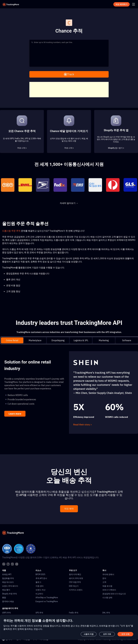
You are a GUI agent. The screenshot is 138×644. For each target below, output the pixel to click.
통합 (4, 598)
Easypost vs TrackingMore (47, 601)
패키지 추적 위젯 (76, 578)
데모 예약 (69, 509)
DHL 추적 (106, 613)
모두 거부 (107, 634)
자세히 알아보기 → (69, 203)
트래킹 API (7, 574)
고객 (104, 582)
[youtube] (17, 564)
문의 (104, 578)
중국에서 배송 (8, 601)
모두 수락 (125, 634)
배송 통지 (6, 590)
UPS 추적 (39, 613)
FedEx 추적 (74, 613)
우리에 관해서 (108, 574)
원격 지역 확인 (75, 574)
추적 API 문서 (41, 578)
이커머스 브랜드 (76, 590)
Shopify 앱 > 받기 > (116, 148)
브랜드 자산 (40, 590)
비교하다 (39, 594)
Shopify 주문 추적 (10, 594)
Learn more (15, 414)
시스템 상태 (107, 598)
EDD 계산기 (74, 586)
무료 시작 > (22, 148)
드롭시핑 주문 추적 (11, 231)
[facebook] (8, 564)
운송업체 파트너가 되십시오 (114, 594)
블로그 (38, 582)
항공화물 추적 (8, 578)
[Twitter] (12, 564)
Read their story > (83, 425)
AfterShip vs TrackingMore (47, 598)
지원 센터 (40, 586)
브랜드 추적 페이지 (10, 586)
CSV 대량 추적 (75, 582)
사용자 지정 (89, 634)
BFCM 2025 (40, 574)
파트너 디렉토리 (109, 590)
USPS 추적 (6, 613)
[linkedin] (4, 564)
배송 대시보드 (8, 582)
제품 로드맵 (107, 586)
